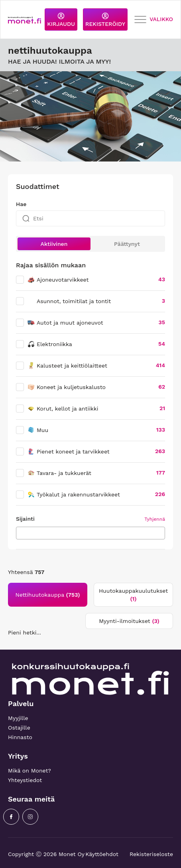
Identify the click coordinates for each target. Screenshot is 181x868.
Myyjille (18, 718)
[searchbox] (21, 533)
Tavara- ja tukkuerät (59, 473)
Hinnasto (20, 737)
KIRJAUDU (61, 20)
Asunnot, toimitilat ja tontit (74, 301)
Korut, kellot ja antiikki (63, 409)
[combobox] (90, 533)
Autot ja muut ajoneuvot (65, 323)
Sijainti (25, 519)
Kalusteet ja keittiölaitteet (67, 366)
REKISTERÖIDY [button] (105, 20)
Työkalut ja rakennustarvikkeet (74, 494)
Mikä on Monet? (30, 771)
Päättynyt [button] (127, 244)
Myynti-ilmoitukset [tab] (129, 621)
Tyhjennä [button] (155, 519)
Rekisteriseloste (151, 854)
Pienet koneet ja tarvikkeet (68, 452)
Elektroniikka (50, 344)
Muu (38, 430)
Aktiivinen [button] (54, 244)
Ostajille (19, 728)
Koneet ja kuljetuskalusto (66, 387)
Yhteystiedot (25, 780)
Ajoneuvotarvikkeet (58, 280)
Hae (21, 204)
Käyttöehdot (102, 854)
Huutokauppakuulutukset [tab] (133, 595)
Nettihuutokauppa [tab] (48, 595)
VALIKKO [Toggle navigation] (154, 20)
